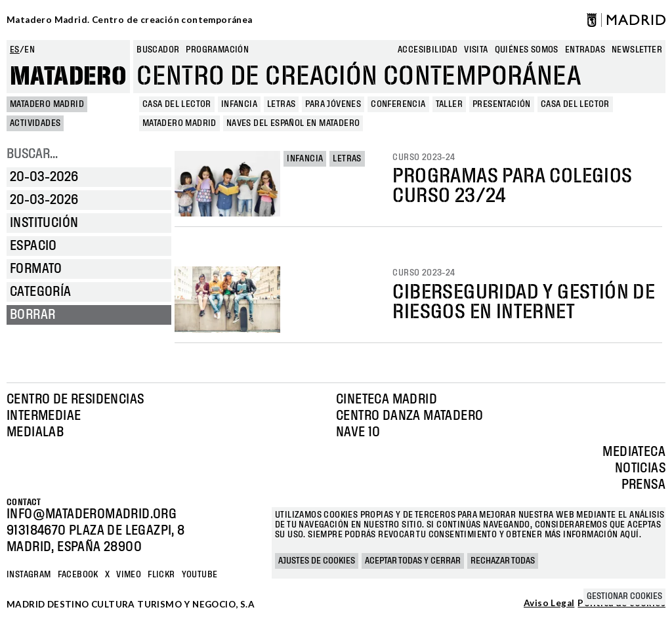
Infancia (305, 159)
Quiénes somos (527, 50)
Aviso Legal (549, 604)
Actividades (35, 123)
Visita (476, 50)
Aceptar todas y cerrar (413, 561)
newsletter (637, 50)
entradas (585, 50)
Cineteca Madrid (387, 400)
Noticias (640, 468)
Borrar (32, 315)
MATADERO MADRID (47, 104)
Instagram (29, 575)
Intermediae (44, 416)
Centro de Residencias (75, 400)
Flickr (161, 575)
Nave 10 (358, 432)
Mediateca (634, 452)
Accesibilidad (428, 50)
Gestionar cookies (624, 596)
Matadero (68, 77)
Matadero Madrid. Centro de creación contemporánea (130, 20)
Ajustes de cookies (317, 561)
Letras (347, 159)
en (30, 50)
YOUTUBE (200, 575)
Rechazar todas (503, 561)
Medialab (35, 432)
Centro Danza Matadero (409, 416)
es (15, 50)
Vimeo (129, 575)
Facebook (78, 575)
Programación (217, 50)
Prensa (643, 485)
